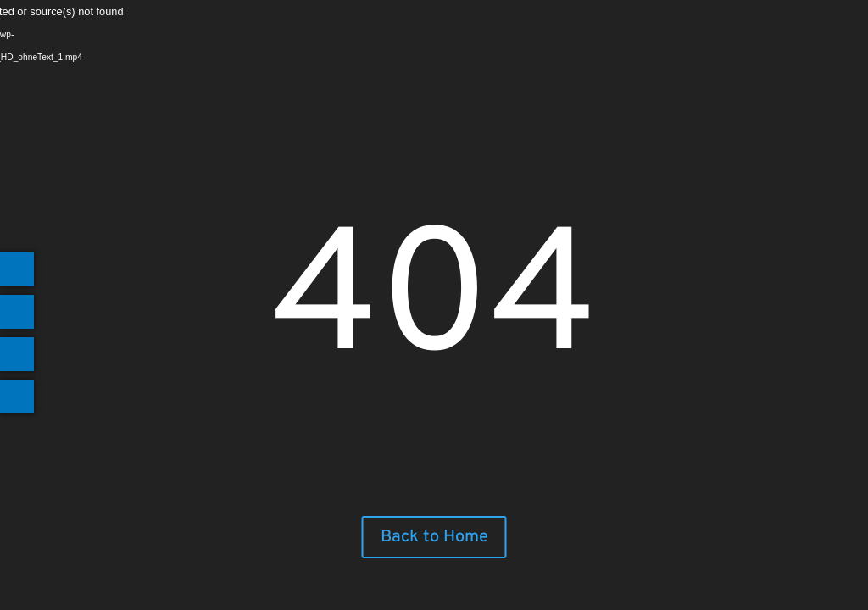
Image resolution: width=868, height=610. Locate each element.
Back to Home (434, 537)
